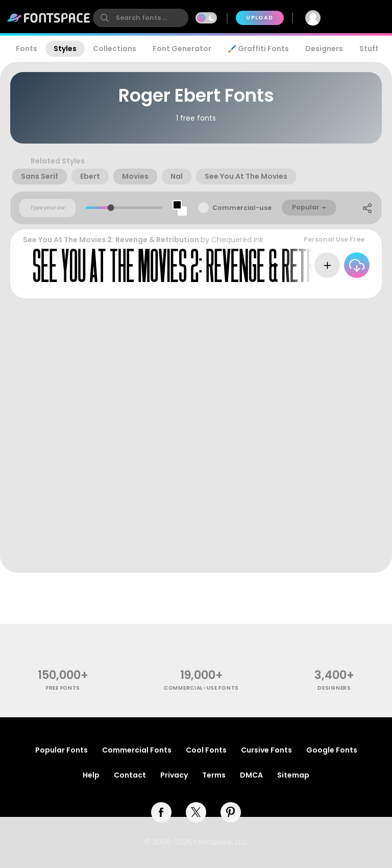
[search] (141, 18)
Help (91, 775)
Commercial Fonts (137, 750)
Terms (214, 775)
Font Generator (182, 49)
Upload (260, 18)
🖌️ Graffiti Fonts (258, 49)
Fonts (27, 49)
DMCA (251, 775)
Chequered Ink (237, 240)
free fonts (63, 688)
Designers (324, 49)
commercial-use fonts (201, 688)
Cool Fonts (206, 750)
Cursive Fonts (266, 750)
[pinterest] (231, 812)
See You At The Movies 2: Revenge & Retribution (111, 240)
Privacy (174, 775)
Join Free (359, 18)
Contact (130, 775)
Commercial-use (242, 208)
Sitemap (293, 775)
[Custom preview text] (47, 208)
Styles (65, 49)
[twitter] (196, 812)
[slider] (111, 208)
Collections (115, 49)
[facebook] (161, 812)
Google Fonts (332, 750)
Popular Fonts (62, 750)
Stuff (369, 49)
